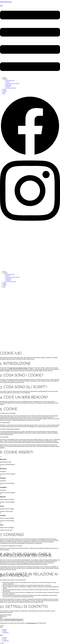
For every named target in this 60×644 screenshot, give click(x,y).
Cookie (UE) (6, 633)
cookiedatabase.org (32, 623)
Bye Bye (7, 82)
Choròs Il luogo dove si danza (12, 83)
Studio (4, 89)
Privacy (5, 631)
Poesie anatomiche (10, 80)
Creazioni (5, 79)
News (4, 92)
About (4, 77)
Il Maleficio (8, 86)
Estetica (5, 91)
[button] (30, 40)
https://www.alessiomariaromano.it (19, 368)
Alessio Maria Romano (6, 2)
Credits (6, 626)
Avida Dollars (9, 85)
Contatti (5, 630)
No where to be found (11, 88)
